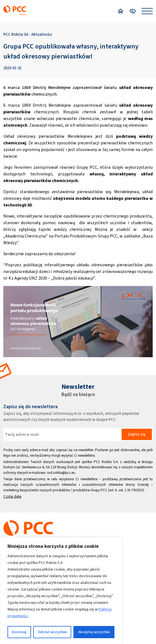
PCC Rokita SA (16, 34)
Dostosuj (19, 632)
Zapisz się (137, 434)
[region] (61, 591)
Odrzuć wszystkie (52, 632)
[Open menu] (147, 11)
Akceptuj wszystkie (94, 632)
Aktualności (42, 34)
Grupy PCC (99, 490)
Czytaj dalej (12, 496)
